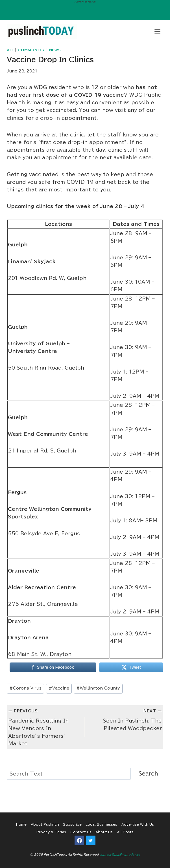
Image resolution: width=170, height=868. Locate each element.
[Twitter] (91, 840)
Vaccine (59, 688)
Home (21, 824)
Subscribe (72, 824)
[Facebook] (79, 840)
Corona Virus (25, 688)
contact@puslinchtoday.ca (120, 854)
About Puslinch (45, 824)
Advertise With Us (138, 824)
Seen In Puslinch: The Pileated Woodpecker (126, 719)
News (55, 50)
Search (148, 774)
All (10, 50)
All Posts (125, 832)
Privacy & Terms (51, 832)
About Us (104, 832)
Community (31, 50)
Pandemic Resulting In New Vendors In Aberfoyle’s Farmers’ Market (44, 726)
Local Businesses (101, 824)
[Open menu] (157, 31)
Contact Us (81, 832)
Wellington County (98, 688)
